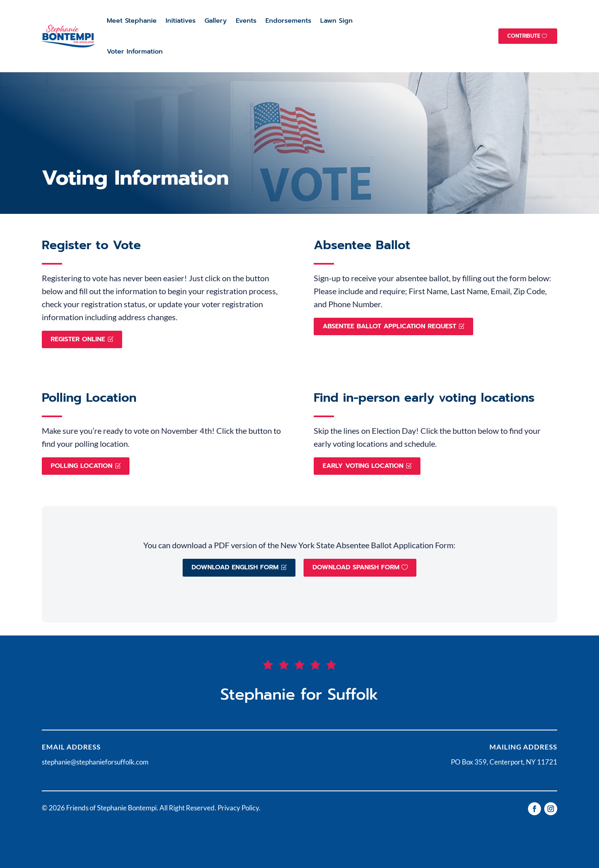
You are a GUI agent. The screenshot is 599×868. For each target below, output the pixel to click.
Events (246, 21)
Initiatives (181, 21)
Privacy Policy (238, 808)
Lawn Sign (336, 21)
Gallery (216, 21)
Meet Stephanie (132, 21)
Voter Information (135, 52)
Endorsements (288, 21)
